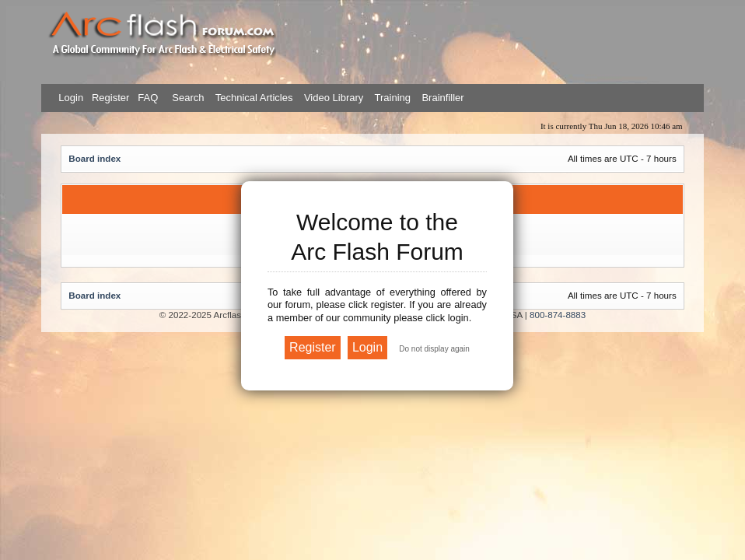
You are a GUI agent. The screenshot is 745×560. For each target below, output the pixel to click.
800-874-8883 (558, 315)
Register (109, 98)
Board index (94, 158)
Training (393, 98)
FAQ (147, 98)
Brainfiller (442, 98)
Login (71, 98)
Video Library (334, 98)
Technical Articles (254, 98)
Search (187, 98)
